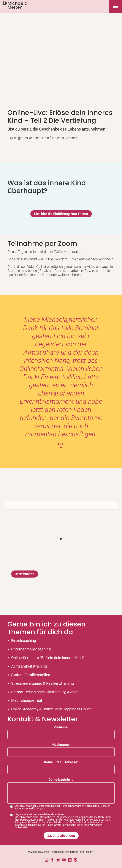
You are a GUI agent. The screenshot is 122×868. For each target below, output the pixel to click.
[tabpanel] (61, 381)
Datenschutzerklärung (28, 808)
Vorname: (61, 727)
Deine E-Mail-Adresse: (61, 762)
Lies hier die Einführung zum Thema (61, 214)
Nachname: (61, 745)
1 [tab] (61, 447)
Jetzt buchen (25, 574)
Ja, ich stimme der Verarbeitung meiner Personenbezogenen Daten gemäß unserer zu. (62, 807)
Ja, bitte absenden (61, 836)
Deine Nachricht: (61, 780)
